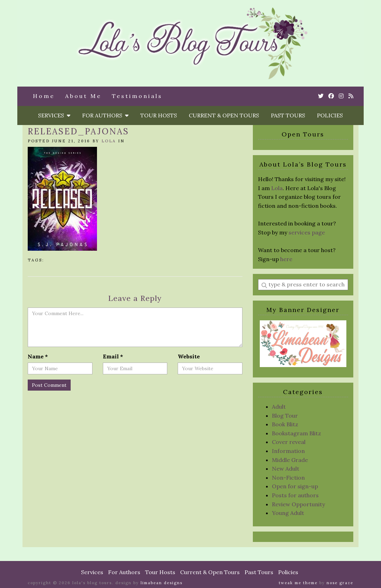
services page (307, 232)
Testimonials (137, 96)
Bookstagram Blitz (296, 433)
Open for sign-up (295, 486)
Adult (279, 407)
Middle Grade (290, 460)
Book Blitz (285, 424)
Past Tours (288, 115)
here (286, 259)
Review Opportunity (298, 504)
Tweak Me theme (298, 583)
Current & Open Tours (224, 115)
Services (54, 115)
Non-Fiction (288, 478)
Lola (109, 141)
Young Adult (288, 513)
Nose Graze (340, 583)
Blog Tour (285, 416)
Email (113, 356)
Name (38, 356)
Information (288, 451)
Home (44, 96)
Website (189, 356)
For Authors (105, 115)
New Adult (286, 469)
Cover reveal (289, 442)
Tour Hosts (159, 115)
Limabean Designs (162, 583)
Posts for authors (295, 495)
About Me (83, 96)
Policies (330, 115)
